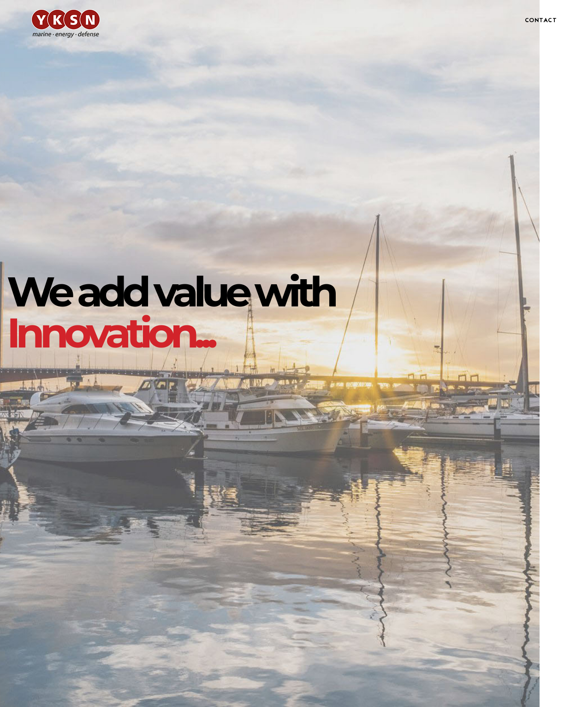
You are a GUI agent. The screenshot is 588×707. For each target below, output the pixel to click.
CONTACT (541, 21)
